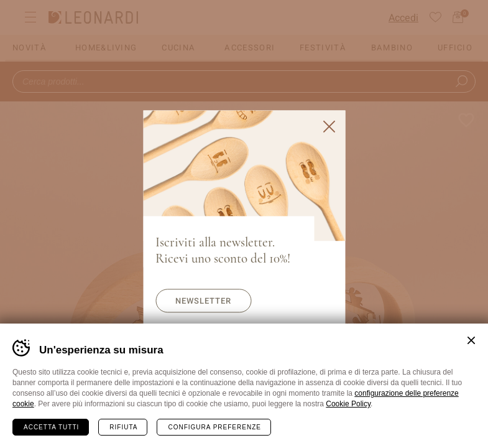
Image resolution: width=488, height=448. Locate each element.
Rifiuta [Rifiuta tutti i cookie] (123, 427)
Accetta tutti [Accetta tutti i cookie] (51, 427)
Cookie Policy (348, 404)
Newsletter (203, 301)
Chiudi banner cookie (471, 340)
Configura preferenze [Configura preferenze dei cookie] (214, 427)
